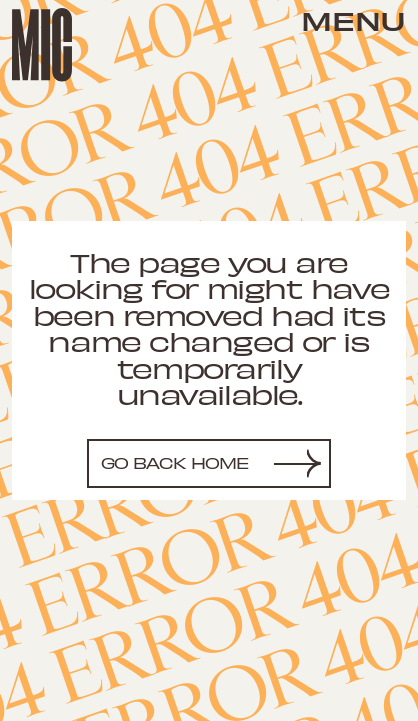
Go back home (175, 462)
